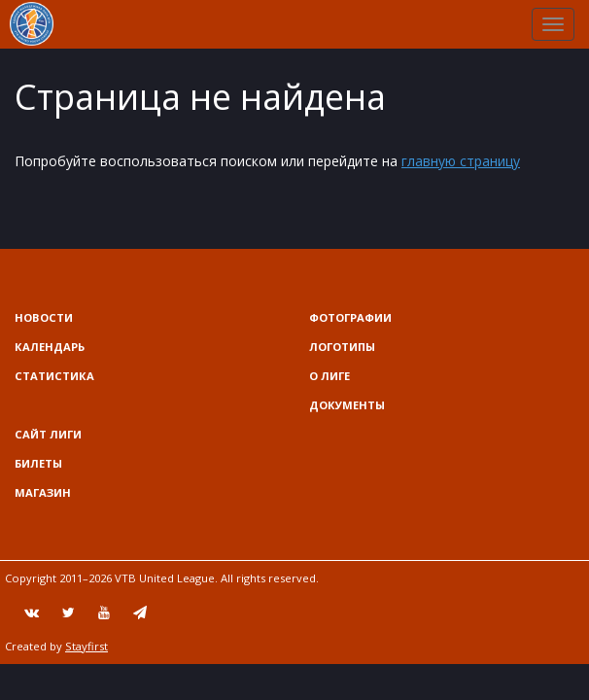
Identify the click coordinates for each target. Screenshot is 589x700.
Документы (347, 405)
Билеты (38, 463)
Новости (44, 317)
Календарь (50, 347)
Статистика (54, 376)
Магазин (43, 492)
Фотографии (350, 317)
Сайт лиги (48, 434)
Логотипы (342, 347)
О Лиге (329, 376)
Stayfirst (87, 646)
